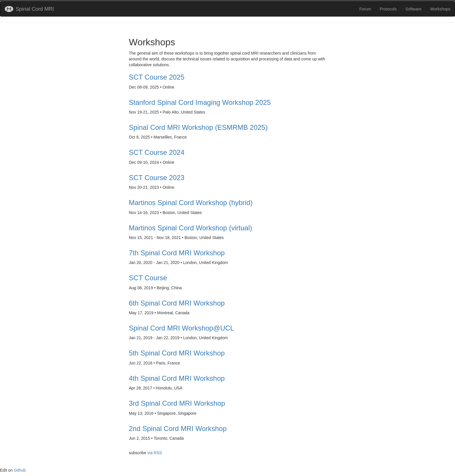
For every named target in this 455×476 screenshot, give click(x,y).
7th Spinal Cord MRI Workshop (177, 253)
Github (20, 470)
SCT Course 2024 (157, 152)
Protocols (388, 9)
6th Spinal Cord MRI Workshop (177, 303)
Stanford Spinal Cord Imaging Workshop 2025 (200, 103)
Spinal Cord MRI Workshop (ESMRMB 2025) (198, 127)
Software (413, 9)
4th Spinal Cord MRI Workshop (177, 378)
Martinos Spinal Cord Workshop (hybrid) (191, 203)
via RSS (155, 453)
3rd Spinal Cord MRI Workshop (177, 403)
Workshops (440, 9)
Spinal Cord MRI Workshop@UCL (182, 328)
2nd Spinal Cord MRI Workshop (178, 429)
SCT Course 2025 (157, 77)
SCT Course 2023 (157, 178)
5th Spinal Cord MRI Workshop (177, 353)
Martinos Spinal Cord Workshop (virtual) (191, 228)
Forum (365, 9)
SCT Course (148, 278)
